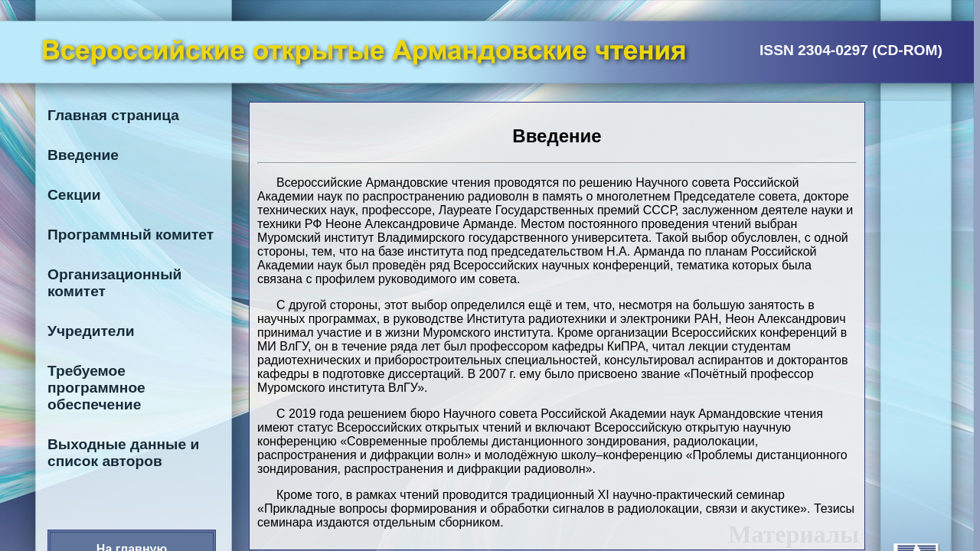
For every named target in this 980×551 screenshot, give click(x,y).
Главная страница (113, 115)
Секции (74, 195)
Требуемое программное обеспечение (96, 388)
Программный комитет (131, 235)
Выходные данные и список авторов (123, 453)
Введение (83, 155)
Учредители (91, 331)
